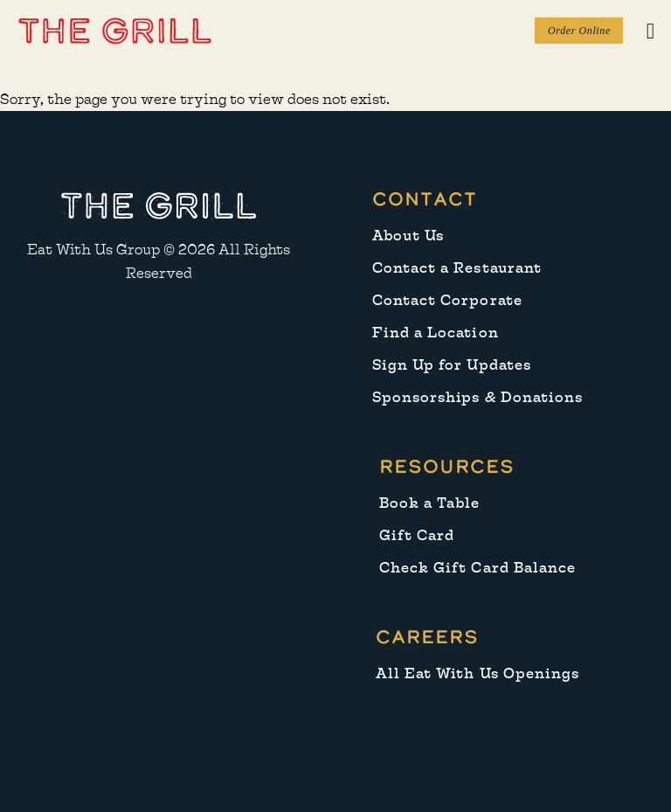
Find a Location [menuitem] (436, 333)
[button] (115, 30)
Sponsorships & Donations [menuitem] (477, 397)
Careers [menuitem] (427, 637)
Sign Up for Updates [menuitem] (452, 365)
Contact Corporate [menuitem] (447, 300)
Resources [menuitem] (447, 466)
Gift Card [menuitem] (417, 535)
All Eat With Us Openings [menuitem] (477, 673)
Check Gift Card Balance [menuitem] (477, 568)
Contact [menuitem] (425, 199)
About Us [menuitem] (408, 236)
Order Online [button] (579, 31)
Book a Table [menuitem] (430, 503)
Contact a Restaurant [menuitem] (457, 268)
